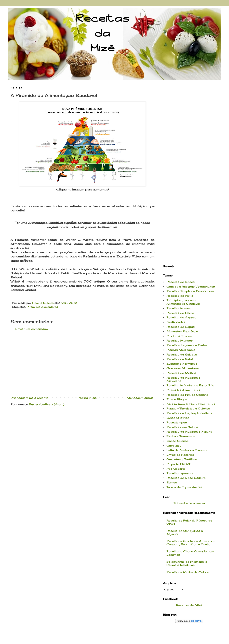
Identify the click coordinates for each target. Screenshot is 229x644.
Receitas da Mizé (189, 605)
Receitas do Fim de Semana (187, 395)
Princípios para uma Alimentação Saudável (183, 302)
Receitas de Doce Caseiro (186, 478)
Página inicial (88, 398)
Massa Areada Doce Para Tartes (191, 404)
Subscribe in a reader (189, 503)
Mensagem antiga (140, 398)
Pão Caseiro (176, 469)
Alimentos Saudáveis (182, 331)
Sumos (172, 482)
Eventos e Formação (182, 364)
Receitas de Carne (180, 313)
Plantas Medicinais (181, 350)
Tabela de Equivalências (184, 487)
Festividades (176, 322)
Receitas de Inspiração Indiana (189, 413)
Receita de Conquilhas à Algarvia (185, 532)
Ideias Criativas (178, 418)
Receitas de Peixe (180, 296)
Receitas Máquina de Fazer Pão (190, 385)
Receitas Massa (179, 308)
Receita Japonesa (180, 473)
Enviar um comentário (32, 329)
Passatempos (177, 422)
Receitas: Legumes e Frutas (187, 345)
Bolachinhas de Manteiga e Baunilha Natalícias (187, 563)
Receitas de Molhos (181, 373)
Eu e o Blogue (177, 399)
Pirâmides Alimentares (42, 307)
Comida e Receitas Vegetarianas (191, 286)
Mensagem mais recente (30, 398)
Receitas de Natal (180, 359)
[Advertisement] (82, 363)
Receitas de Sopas (181, 327)
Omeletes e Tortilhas (182, 459)
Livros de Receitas (180, 455)
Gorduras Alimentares (183, 368)
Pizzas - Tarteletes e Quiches (188, 408)
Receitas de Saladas (182, 354)
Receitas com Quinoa (182, 427)
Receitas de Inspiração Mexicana (183, 379)
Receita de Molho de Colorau (188, 572)
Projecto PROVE (179, 464)
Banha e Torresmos (181, 436)
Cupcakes (174, 445)
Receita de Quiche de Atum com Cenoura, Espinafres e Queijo (190, 543)
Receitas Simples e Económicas (190, 291)
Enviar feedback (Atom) (47, 404)
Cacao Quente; (178, 441)
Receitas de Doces (181, 282)
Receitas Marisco (180, 340)
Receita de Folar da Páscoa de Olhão (189, 522)
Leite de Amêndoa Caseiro (186, 450)
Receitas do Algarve (181, 317)
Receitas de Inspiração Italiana (189, 432)
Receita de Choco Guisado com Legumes (190, 553)
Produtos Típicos (179, 336)
